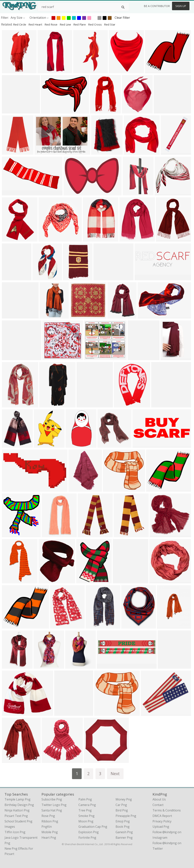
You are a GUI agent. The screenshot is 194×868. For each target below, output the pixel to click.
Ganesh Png (124, 832)
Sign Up (181, 6)
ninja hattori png (17, 810)
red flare (80, 24)
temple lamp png (18, 799)
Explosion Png (89, 832)
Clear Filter (122, 18)
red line (66, 24)
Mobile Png (50, 832)
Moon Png (86, 821)
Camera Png (87, 805)
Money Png (124, 799)
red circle (20, 24)
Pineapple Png (126, 816)
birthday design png (19, 805)
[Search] (123, 7)
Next (115, 774)
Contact (158, 805)
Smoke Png (86, 816)
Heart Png (49, 838)
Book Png (123, 827)
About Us (159, 799)
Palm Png (85, 799)
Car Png (121, 805)
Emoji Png (123, 821)
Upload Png (161, 827)
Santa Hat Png (52, 810)
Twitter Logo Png (54, 805)
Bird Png (122, 810)
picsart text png (16, 816)
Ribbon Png (50, 821)
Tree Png (85, 810)
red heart (36, 24)
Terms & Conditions (167, 810)
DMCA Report (162, 816)
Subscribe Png (52, 799)
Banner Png (124, 838)
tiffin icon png (15, 832)
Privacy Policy (162, 821)
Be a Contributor (157, 6)
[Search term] (83, 7)
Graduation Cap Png (93, 827)
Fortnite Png (87, 838)
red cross (95, 24)
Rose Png (48, 816)
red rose (51, 24)
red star (110, 24)
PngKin (47, 827)
